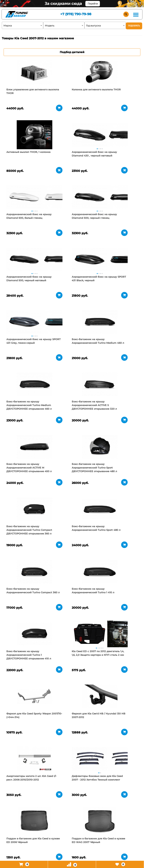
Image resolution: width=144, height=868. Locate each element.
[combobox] (23, 25)
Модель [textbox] (50, 26)
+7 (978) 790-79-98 (75, 15)
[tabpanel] (24, 72)
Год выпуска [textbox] (93, 26)
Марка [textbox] (8, 26)
